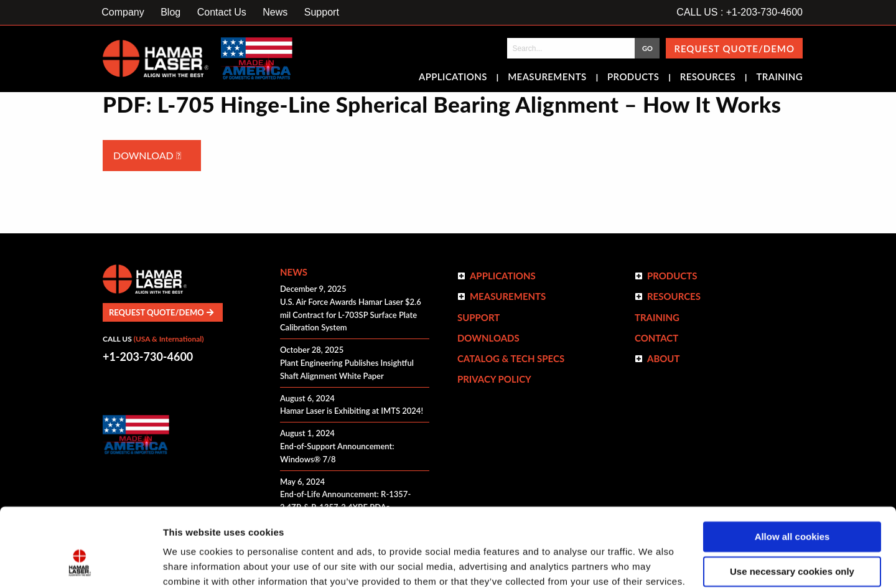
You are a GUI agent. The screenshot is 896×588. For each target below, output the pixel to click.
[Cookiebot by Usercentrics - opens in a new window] (81, 564)
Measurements (547, 78)
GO (647, 48)
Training (779, 78)
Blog (170, 12)
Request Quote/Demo (734, 49)
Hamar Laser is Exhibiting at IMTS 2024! (352, 411)
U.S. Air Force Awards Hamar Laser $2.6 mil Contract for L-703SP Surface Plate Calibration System (351, 315)
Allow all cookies (792, 469)
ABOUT (664, 358)
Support (322, 12)
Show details (192, 563)
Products (633, 78)
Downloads (488, 338)
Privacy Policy (494, 379)
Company (123, 12)
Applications (453, 78)
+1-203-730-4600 (148, 357)
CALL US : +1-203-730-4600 (740, 12)
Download (147, 155)
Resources (708, 78)
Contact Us (222, 12)
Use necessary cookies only (792, 504)
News (275, 12)
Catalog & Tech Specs (511, 358)
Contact (656, 338)
